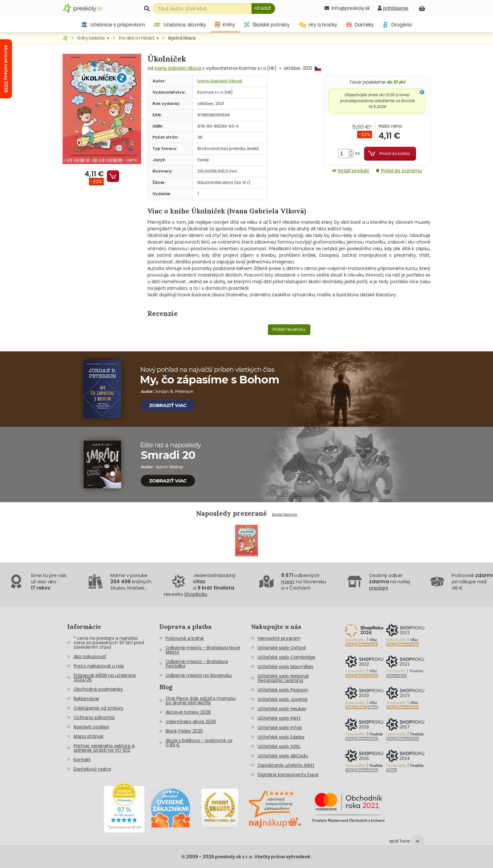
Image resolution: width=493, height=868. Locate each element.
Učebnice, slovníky (180, 25)
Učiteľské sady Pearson (283, 690)
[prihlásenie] (393, 8)
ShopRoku (196, 594)
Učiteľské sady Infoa (280, 728)
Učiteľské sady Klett (279, 718)
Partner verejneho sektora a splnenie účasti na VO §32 (104, 748)
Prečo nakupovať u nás (99, 666)
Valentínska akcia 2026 (191, 722)
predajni (379, 588)
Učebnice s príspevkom (113, 25)
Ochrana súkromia (94, 717)
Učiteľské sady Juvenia (283, 699)
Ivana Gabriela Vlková (178, 68)
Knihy (225, 25)
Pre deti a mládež (137, 38)
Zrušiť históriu (285, 514)
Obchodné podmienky (98, 689)
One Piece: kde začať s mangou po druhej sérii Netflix (201, 700)
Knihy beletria (91, 38)
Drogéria (397, 25)
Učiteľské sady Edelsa (281, 737)
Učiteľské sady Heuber (282, 709)
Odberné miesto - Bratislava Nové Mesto (203, 650)
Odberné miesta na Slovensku (199, 675)
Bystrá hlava (182, 38)
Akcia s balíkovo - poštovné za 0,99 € (199, 743)
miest (288, 582)
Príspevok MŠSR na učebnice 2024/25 (105, 678)
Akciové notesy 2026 (188, 712)
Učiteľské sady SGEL (279, 746)
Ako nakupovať (90, 656)
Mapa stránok (89, 736)
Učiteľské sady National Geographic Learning (283, 678)
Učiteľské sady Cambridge (286, 657)
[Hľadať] (263, 8)
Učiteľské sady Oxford (282, 648)
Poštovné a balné (185, 638)
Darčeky (360, 25)
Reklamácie (86, 699)
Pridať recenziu (289, 329)
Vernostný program (279, 638)
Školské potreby (267, 25)
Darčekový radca (92, 769)
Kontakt (82, 760)
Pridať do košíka (395, 154)
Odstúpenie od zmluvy (98, 708)
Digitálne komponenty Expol (288, 775)
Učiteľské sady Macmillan (285, 667)
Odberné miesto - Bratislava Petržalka (197, 664)
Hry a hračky (318, 25)
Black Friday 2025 (184, 731)
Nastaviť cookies (91, 727)
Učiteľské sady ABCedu (283, 756)
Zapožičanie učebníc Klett (286, 765)
